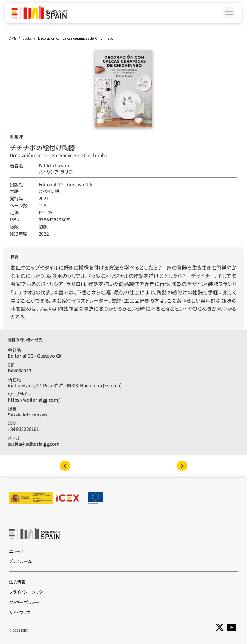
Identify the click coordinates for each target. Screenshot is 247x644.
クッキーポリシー (24, 602)
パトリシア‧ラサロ (56, 172)
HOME (11, 38)
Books (27, 38)
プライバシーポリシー (28, 592)
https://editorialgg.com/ (34, 400)
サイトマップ (19, 612)
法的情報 (17, 582)
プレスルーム (20, 561)
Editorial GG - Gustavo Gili (65, 184)
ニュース (16, 551)
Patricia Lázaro (54, 165)
